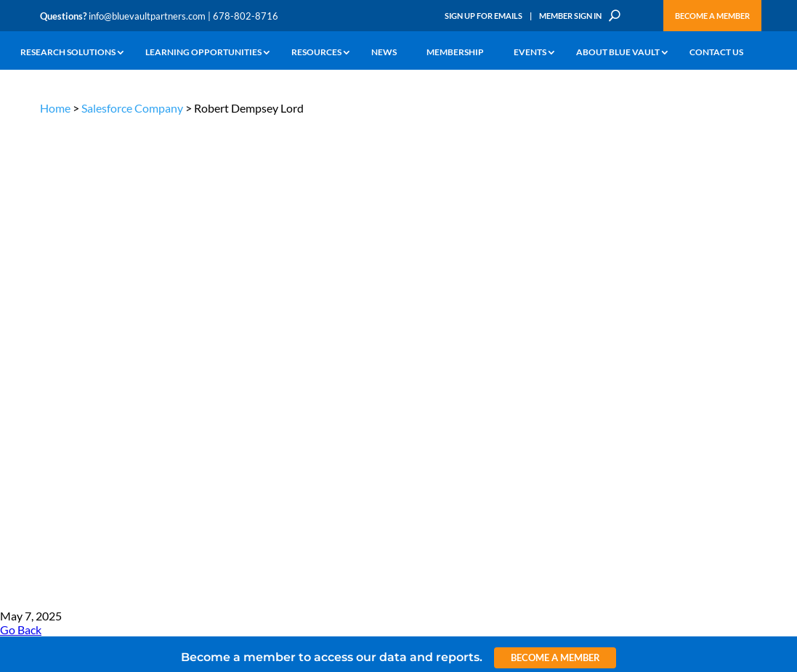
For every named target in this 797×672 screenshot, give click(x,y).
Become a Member (712, 16)
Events (530, 53)
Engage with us (689, 355)
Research (58, 364)
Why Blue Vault (69, 431)
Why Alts (57, 314)
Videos (125, 375)
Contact (55, 448)
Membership (455, 53)
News (384, 53)
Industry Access (70, 381)
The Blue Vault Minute (154, 325)
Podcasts (129, 359)
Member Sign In (570, 16)
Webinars (130, 342)
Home (55, 108)
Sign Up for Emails (484, 16)
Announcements (265, 331)
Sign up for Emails (647, 537)
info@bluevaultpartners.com (147, 16)
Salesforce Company (132, 108)
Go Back (21, 147)
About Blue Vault (618, 53)
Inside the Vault (262, 348)
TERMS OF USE (729, 247)
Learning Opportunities (203, 53)
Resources (316, 53)
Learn (51, 331)
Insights (248, 314)
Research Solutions (68, 53)
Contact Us (716, 53)
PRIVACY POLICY (664, 247)
